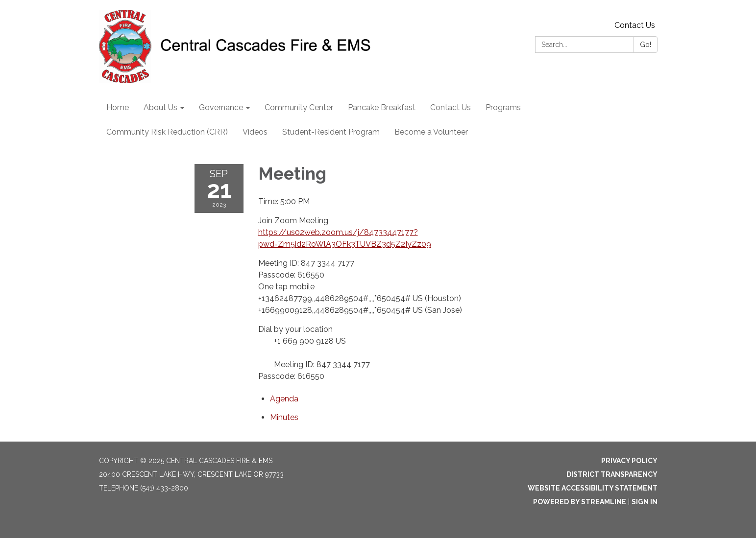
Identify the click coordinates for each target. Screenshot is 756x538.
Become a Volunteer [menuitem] (431, 132)
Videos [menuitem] (255, 132)
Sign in (645, 502)
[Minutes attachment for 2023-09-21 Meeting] (284, 417)
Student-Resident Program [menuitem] (331, 132)
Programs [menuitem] (503, 107)
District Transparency (612, 474)
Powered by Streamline (580, 502)
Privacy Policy (629, 461)
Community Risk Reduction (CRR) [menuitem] (167, 132)
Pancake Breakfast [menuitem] (382, 107)
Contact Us (635, 25)
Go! (646, 45)
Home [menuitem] (118, 107)
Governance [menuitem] (221, 107)
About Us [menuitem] (160, 107)
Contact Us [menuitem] (451, 107)
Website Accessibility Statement (593, 488)
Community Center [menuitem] (299, 107)
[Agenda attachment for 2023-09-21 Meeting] (284, 399)
